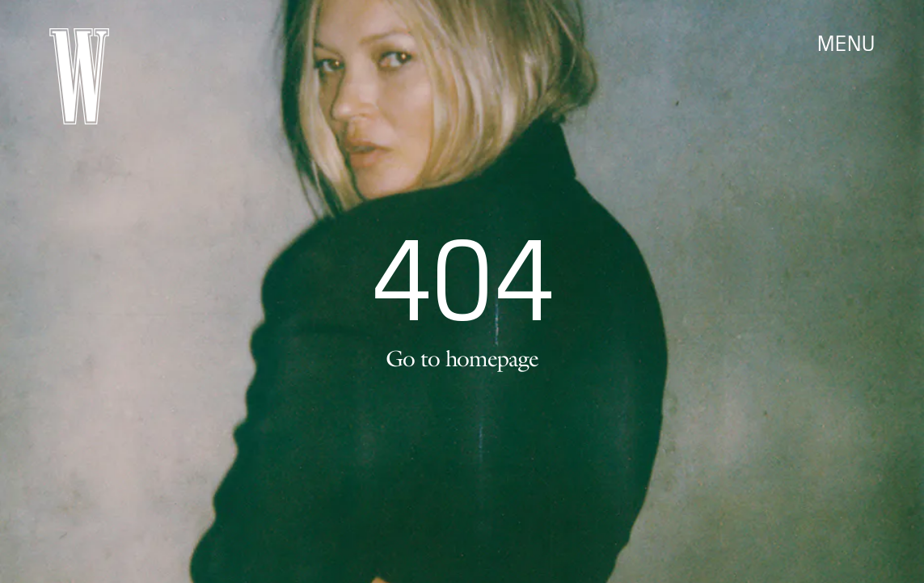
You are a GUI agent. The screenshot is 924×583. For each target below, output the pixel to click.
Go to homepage (462, 358)
